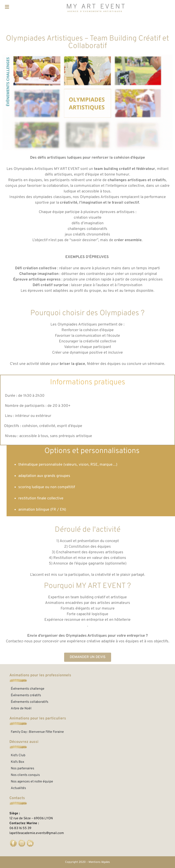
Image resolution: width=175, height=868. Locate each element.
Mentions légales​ (99, 862)
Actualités (18, 788)
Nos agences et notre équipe (32, 782)
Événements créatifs (26, 695)
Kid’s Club (18, 755)
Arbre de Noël (21, 709)
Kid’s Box (17, 762)
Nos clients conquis (25, 775)
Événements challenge (28, 689)
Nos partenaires (23, 769)
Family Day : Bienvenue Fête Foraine (37, 732)
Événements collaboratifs (30, 702)
